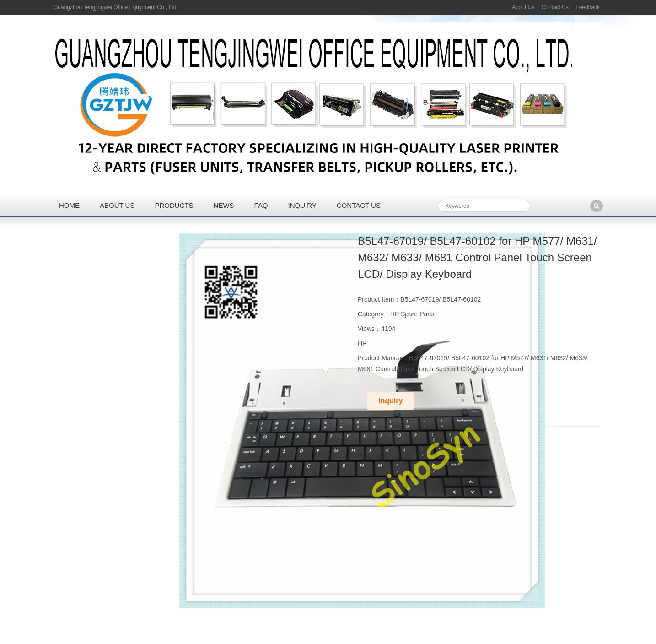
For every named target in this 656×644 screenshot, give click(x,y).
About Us (523, 7)
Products (174, 205)
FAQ (261, 205)
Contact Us (555, 7)
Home (69, 205)
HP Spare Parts (412, 314)
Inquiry (302, 205)
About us (117, 205)
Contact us (359, 205)
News (224, 205)
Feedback (588, 7)
